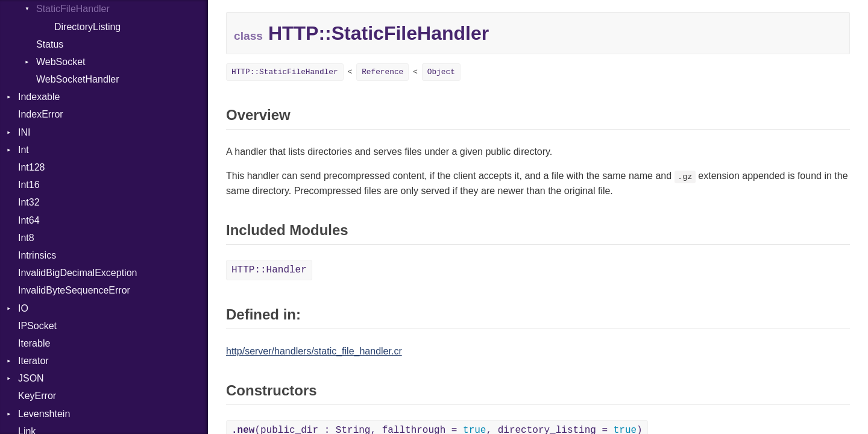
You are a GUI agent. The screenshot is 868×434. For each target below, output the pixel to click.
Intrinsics (37, 255)
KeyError (37, 396)
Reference (382, 72)
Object (441, 72)
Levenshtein (44, 414)
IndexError (41, 114)
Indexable (39, 97)
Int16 (29, 185)
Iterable (34, 343)
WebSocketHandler (78, 79)
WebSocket (61, 62)
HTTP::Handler (269, 270)
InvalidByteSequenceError (74, 290)
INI (24, 132)
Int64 (29, 220)
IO (23, 308)
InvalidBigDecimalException (77, 273)
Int (24, 150)
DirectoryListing (87, 27)
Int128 (31, 167)
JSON (31, 378)
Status (50, 44)
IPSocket (37, 326)
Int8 (26, 238)
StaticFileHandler (73, 9)
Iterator (33, 361)
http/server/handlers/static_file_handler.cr (314, 351)
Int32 (29, 202)
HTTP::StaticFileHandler (285, 72)
